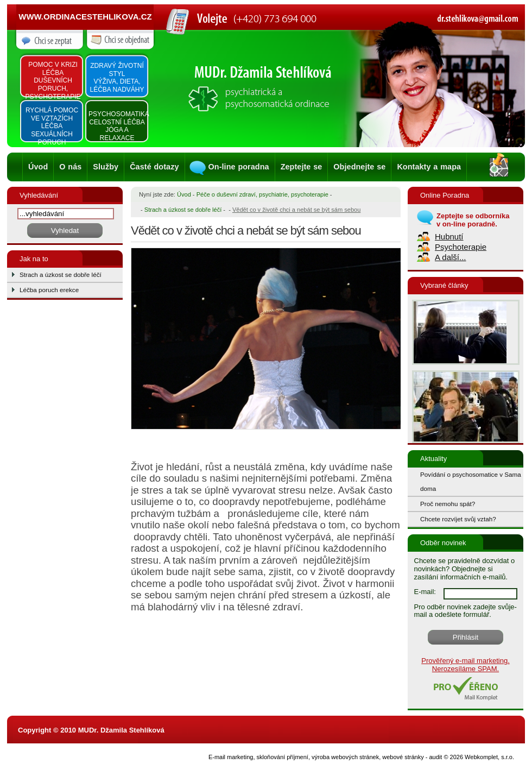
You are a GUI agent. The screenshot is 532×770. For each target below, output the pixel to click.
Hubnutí (449, 236)
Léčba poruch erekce (49, 290)
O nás (70, 167)
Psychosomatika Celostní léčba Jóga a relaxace (118, 126)
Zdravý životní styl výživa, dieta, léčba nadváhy (117, 78)
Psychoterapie (461, 247)
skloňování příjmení (283, 757)
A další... (451, 257)
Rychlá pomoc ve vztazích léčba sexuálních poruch (52, 126)
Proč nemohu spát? (448, 504)
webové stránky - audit (412, 757)
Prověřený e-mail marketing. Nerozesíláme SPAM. (465, 665)
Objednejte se (359, 167)
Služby (106, 167)
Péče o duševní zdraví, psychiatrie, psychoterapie (262, 194)
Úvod (38, 167)
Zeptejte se (302, 167)
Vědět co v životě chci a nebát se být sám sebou (296, 210)
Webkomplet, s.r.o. (489, 757)
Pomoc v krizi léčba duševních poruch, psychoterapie (53, 81)
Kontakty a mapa (429, 167)
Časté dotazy (154, 167)
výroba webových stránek (345, 757)
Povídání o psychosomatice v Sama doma (471, 481)
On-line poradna (239, 167)
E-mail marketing (231, 757)
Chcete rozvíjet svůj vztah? (458, 519)
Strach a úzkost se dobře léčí (61, 274)
